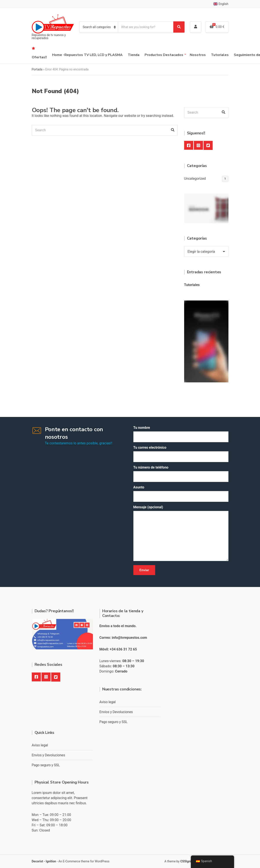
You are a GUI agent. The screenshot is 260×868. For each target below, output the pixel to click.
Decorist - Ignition (44, 861)
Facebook (189, 145)
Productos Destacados (164, 55)
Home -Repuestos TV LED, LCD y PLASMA (87, 55)
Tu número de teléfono (181, 474)
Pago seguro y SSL (113, 722)
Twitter (208, 145)
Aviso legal (108, 702)
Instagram (198, 145)
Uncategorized (195, 179)
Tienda (134, 55)
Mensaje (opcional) (181, 533)
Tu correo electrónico (181, 454)
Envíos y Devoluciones (116, 712)
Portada (37, 69)
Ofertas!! (39, 57)
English (221, 4)
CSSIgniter (187, 861)
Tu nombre (181, 434)
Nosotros (198, 55)
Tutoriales (220, 55)
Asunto (181, 494)
